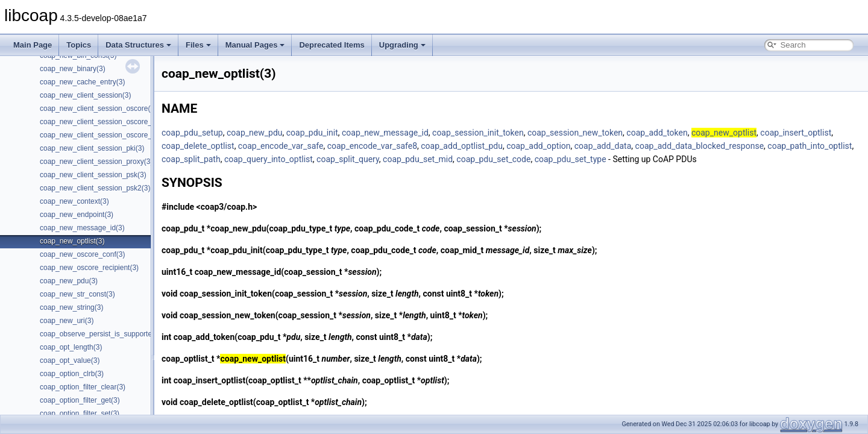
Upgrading (402, 45)
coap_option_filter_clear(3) (83, 387)
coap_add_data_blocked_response (700, 146)
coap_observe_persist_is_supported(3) (102, 334)
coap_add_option (538, 146)
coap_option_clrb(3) (72, 374)
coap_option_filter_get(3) (80, 400)
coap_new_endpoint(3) (77, 215)
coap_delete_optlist (198, 146)
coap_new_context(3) (74, 201)
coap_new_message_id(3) (82, 228)
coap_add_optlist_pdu (462, 146)
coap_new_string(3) (71, 307)
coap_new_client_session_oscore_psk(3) (106, 135)
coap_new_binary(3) (73, 69)
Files (198, 45)
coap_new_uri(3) (67, 321)
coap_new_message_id (385, 133)
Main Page (33, 45)
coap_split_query (348, 159)
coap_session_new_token (575, 133)
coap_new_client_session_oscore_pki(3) (105, 122)
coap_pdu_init (312, 133)
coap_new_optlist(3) (72, 241)
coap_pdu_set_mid (418, 159)
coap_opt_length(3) (71, 347)
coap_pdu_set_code (493, 159)
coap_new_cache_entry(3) (82, 82)
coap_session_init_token (478, 133)
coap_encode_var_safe (281, 146)
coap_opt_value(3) (70, 360)
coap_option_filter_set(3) (80, 414)
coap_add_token (657, 133)
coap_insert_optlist (796, 133)
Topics (79, 45)
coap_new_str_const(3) (77, 294)
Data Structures (138, 45)
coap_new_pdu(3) (69, 281)
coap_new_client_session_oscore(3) (98, 108)
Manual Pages (255, 45)
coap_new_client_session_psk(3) (93, 175)
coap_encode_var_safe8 (372, 146)
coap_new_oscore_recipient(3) (89, 268)
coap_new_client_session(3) (85, 95)
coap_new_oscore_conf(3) (82, 254)
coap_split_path (191, 159)
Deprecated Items (332, 45)
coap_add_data (603, 146)
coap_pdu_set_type (571, 159)
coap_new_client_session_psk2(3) (95, 188)
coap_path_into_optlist (810, 146)
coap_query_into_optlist (269, 159)
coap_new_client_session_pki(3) (92, 148)
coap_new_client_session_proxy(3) (96, 162)
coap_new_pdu (255, 133)
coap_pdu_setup (192, 133)
